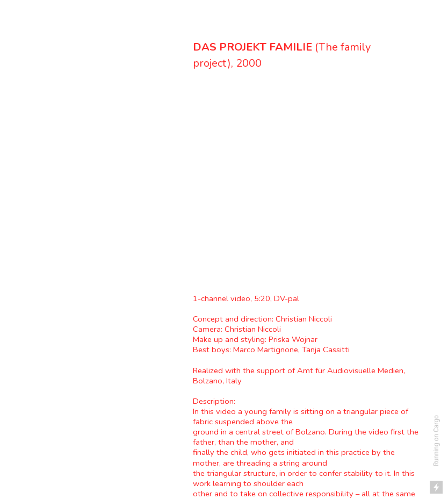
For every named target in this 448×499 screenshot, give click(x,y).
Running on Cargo (436, 441)
